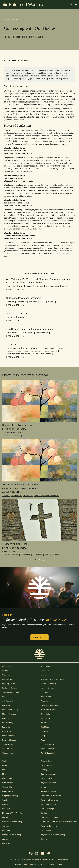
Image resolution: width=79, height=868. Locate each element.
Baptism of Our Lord (10, 688)
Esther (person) (36, 348)
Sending (44, 839)
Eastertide (6, 727)
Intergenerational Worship (12, 835)
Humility (11, 302)
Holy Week (6, 705)
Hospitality (6, 830)
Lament (43, 787)
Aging (4, 765)
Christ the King (8, 753)
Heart (31, 37)
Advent (6, 495)
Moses (36, 354)
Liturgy (21, 317)
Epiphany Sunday (9, 679)
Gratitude (6, 826)
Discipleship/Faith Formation (13, 813)
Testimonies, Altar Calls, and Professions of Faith (59, 822)
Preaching (44, 701)
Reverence (33, 302)
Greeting (44, 770)
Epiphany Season (9, 684)
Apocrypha (11, 317)
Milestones (45, 671)
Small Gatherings (47, 727)
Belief (6, 436)
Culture (5, 804)
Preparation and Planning (50, 705)
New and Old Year (48, 688)
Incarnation (16, 495)
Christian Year (7, 783)
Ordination (45, 692)
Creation (5, 800)
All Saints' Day (8, 749)
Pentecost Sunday (9, 736)
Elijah (25, 348)
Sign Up (40, 637)
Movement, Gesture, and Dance (53, 679)
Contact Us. (59, 864)
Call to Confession (47, 778)
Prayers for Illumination (49, 800)
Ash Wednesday (8, 701)
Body (8, 37)
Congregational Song (10, 796)
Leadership (6, 843)
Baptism (44, 813)
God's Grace (12, 286)
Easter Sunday (8, 723)
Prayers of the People (49, 826)
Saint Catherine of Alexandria (46, 495)
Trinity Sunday (8, 744)
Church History (8, 787)
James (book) (28, 333)
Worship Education (48, 753)
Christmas (6, 675)
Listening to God (42, 333)
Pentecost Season (9, 740)
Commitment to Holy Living (51, 796)
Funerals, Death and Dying (12, 822)
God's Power (25, 555)
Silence (43, 302)
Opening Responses (48, 774)
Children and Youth (9, 778)
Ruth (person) (46, 354)
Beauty (5, 770)
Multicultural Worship (48, 684)
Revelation (28, 495)
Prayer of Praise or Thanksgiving (53, 835)
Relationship (21, 302)
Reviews (44, 723)
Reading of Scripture (48, 804)
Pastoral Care (46, 697)
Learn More (15, 290)
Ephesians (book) (14, 333)
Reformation (45, 718)
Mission (43, 675)
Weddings (44, 740)
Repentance (39, 286)
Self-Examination (53, 286)
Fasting (5, 817)
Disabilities (6, 809)
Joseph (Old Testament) (33, 351)
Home (7, 20)
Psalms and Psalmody (49, 710)
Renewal (29, 286)
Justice (5, 839)
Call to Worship (46, 765)
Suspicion (66, 286)
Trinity (43, 736)
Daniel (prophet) (14, 348)
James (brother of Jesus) (55, 348)
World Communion (47, 749)
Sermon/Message (47, 809)
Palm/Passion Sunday (10, 710)
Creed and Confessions (49, 817)
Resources (16, 20)
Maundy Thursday (9, 714)
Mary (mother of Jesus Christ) (19, 354)
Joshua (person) (51, 351)
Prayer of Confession (48, 783)
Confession (19, 37)
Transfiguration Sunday (11, 692)
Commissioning (8, 791)
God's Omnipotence (11, 555)
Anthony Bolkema (18, 60)
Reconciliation (46, 714)
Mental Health (46, 666)
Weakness (55, 555)
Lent (39, 37)
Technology (45, 731)
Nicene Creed (16, 436)
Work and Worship (48, 744)
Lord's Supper (46, 830)
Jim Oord (33, 489)
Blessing (5, 774)
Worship (51, 302)
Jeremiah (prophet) (14, 351)
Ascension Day (8, 731)
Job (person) (38, 555)
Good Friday (7, 718)
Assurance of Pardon (48, 791)
